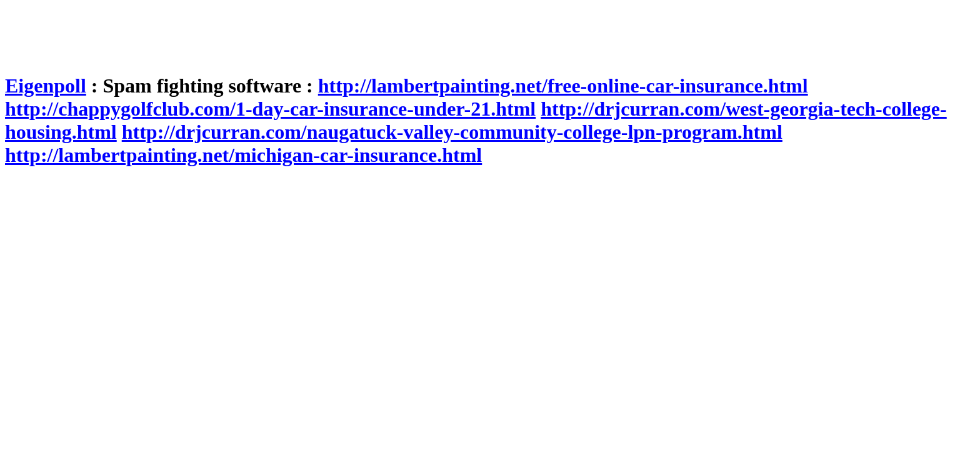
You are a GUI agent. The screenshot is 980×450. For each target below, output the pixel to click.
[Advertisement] (232, 33)
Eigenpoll (46, 86)
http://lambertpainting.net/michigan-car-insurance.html (243, 155)
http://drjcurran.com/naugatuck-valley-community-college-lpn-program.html (452, 132)
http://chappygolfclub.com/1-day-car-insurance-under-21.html (270, 109)
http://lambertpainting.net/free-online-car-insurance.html (563, 86)
